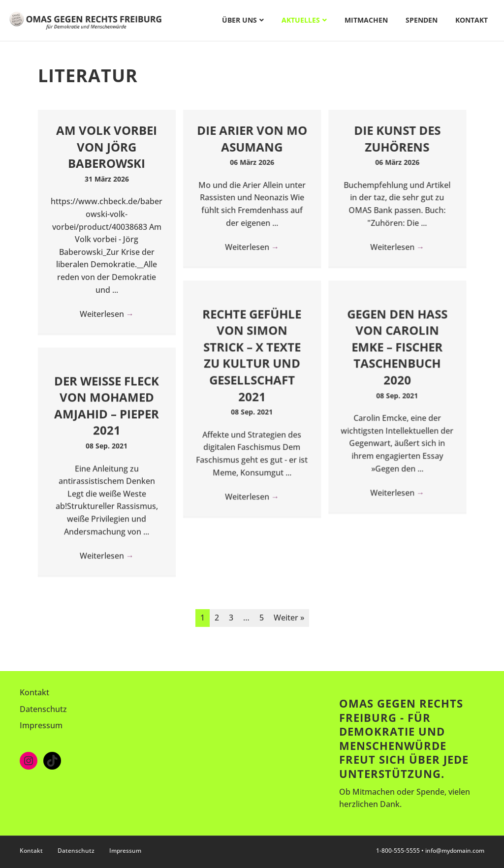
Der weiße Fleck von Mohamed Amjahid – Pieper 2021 (107, 405)
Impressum (41, 725)
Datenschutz (43, 709)
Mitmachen (366, 20)
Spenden (422, 20)
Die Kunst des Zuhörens (397, 139)
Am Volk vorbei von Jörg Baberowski (107, 147)
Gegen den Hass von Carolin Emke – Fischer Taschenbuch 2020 (397, 347)
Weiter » (289, 618)
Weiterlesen (107, 314)
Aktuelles (301, 20)
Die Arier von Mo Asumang (252, 139)
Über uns (239, 20)
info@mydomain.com (455, 851)
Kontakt (472, 20)
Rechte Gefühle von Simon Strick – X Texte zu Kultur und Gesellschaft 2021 (252, 355)
